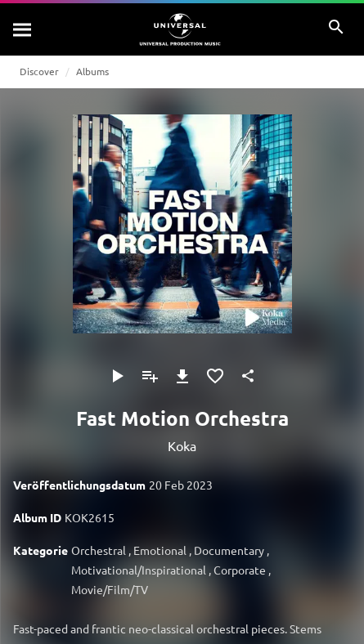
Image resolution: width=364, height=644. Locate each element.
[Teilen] (248, 376)
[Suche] (23, 29)
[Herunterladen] (182, 376)
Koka (182, 445)
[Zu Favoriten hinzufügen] (215, 376)
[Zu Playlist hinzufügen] (150, 376)
